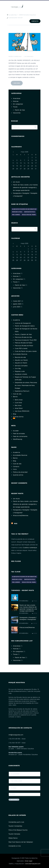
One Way (18, 369)
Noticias (16, 101)
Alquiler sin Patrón (21, 363)
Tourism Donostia (14, 834)
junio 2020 (16, 307)
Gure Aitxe (18, 403)
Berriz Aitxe (19, 400)
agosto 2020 (17, 304)
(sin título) (16, 182)
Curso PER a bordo (21, 348)
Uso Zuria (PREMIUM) (22, 411)
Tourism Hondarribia (15, 826)
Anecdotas (17, 98)
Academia (16, 320)
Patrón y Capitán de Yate (23, 334)
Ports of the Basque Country (18, 830)
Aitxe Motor (19, 408)
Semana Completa (21, 366)
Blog (15, 414)
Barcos (15, 397)
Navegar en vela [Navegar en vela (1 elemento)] (30, 212)
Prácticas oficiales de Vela (23, 337)
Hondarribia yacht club (16, 822)
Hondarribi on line (15, 846)
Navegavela (30, 57)
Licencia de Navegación (23, 323)
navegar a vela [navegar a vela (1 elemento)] (17, 212)
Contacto (35, 21)
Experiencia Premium (22, 391)
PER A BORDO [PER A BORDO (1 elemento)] (16, 215)
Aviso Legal (29, 861)
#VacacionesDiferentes (21, 516)
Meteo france (13, 838)
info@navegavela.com (16, 735)
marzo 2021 (17, 301)
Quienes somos (18, 475)
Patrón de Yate (20, 110)
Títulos (15, 107)
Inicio (15, 469)
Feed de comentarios (20, 436)
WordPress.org (18, 439)
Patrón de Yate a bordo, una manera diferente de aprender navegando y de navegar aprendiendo (25, 188)
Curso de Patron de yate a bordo (26, 351)
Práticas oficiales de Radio (24, 343)
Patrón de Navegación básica (25, 326)
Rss (16, 524)
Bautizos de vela (20, 357)
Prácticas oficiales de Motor (24, 346)
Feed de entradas (19, 434)
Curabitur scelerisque (30, 548)
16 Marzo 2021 (17, 57)
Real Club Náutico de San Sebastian (21, 842)
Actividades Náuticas (20, 354)
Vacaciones (17, 113)
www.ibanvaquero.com (33, 864)
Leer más (17, 83)
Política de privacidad (20, 472)
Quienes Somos (18, 417)
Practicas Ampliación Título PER (26, 340)
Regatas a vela (20, 371)
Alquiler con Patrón (21, 360)
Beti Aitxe (18, 405)
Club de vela (17, 394)
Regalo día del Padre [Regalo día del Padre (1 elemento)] (29, 215)
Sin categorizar (18, 104)
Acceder (16, 431)
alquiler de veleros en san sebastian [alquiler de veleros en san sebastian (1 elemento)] (24, 209)
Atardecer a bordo (21, 374)
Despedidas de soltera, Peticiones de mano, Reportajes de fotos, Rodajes (26, 385)
